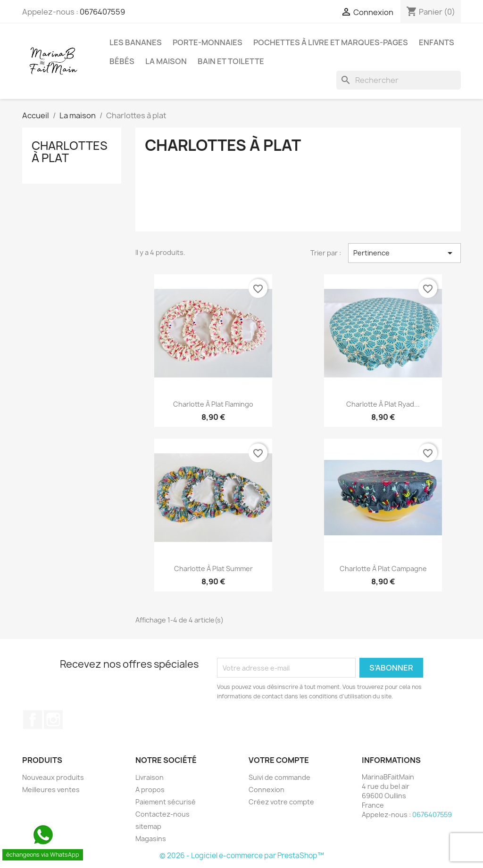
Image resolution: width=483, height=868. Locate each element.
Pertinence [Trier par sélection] (404, 253)
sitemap (148, 826)
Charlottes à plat (70, 152)
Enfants (437, 42)
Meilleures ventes (51, 790)
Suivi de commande (279, 777)
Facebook (33, 720)
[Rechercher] (399, 80)
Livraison (150, 777)
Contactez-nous (162, 814)
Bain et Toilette (231, 61)
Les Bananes (136, 42)
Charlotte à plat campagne (383, 569)
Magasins (151, 839)
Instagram (53, 720)
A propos (150, 790)
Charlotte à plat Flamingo (213, 404)
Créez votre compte (281, 802)
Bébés (122, 61)
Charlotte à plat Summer (213, 569)
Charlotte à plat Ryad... (383, 404)
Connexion (266, 790)
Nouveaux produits (53, 777)
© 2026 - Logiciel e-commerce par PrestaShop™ (242, 856)
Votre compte (279, 760)
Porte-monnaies (208, 42)
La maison (166, 61)
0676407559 (102, 12)
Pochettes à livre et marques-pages (331, 42)
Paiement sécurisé (166, 802)
